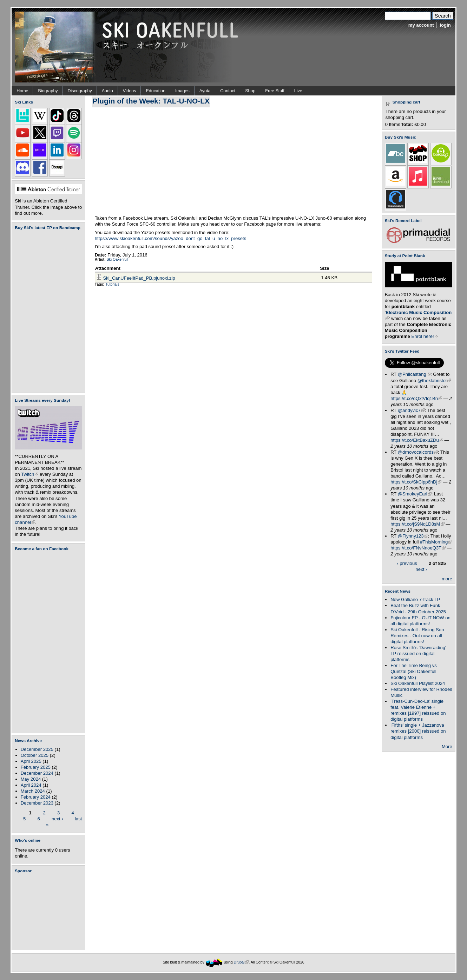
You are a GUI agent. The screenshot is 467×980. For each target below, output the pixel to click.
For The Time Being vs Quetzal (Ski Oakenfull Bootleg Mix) (414, 671)
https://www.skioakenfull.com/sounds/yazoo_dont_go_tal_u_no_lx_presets (170, 238)
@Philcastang (414, 374)
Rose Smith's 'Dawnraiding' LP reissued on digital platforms (418, 654)
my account (421, 25)
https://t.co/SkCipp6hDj (416, 482)
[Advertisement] (50, 912)
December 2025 (37, 749)
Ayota (205, 91)
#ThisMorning (436, 542)
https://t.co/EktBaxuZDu (417, 440)
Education (155, 91)
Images (182, 91)
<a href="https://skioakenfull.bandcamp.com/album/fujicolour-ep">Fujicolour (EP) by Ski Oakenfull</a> (46, 311)
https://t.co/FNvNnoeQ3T (418, 548)
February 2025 (36, 767)
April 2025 (31, 761)
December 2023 (37, 803)
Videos (130, 91)
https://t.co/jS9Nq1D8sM (417, 524)
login (445, 25)
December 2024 (37, 773)
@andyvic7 (411, 410)
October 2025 (35, 755)
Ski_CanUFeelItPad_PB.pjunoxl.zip (139, 278)
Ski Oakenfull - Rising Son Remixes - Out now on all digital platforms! (417, 636)
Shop (250, 91)
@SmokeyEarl (415, 494)
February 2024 (36, 797)
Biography (48, 91)
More (447, 746)
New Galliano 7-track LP (415, 599)
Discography (80, 91)
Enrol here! (425, 336)
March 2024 (33, 791)
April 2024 (31, 785)
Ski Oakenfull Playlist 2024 (418, 683)
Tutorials (112, 284)
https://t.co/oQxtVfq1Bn (416, 398)
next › (57, 818)
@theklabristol (434, 381)
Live (298, 91)
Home (22, 91)
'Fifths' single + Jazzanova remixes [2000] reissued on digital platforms (418, 731)
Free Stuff (275, 91)
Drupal (241, 962)
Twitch (30, 474)
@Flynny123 (413, 536)
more (447, 579)
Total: (407, 124)
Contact (228, 91)
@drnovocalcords (418, 452)
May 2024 (31, 779)
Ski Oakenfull (118, 259)
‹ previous (407, 563)
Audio (107, 91)
